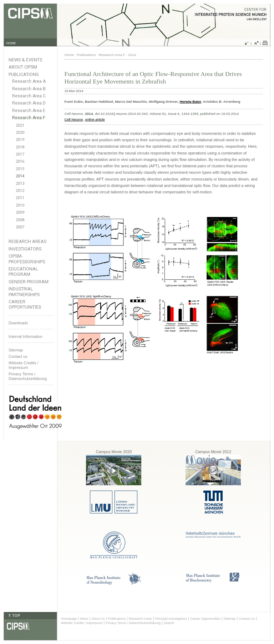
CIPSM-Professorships (27, 259)
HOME (11, 43)
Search (169, 623)
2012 (20, 191)
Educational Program (23, 272)
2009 (20, 212)
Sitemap (16, 350)
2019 (20, 140)
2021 (20, 125)
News (84, 619)
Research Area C (29, 96)
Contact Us (247, 619)
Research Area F (29, 118)
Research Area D (29, 103)
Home (69, 55)
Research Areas (27, 241)
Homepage (69, 619)
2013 (20, 184)
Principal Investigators (171, 619)
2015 (20, 169)
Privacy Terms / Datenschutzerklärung (28, 376)
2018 (20, 147)
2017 (20, 154)
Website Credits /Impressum (24, 365)
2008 (20, 220)
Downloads (18, 323)
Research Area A (29, 81)
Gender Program (29, 282)
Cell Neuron (74, 119)
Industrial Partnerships (24, 291)
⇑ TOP (14, 615)
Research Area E (29, 111)
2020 (20, 133)
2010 (20, 205)
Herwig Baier (191, 102)
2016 (20, 161)
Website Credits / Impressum (82, 623)
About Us (98, 619)
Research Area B (29, 89)
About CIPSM (23, 67)
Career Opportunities (25, 304)
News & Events (25, 60)
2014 (20, 176)
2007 (20, 227)
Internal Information (26, 336)
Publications (24, 74)
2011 (20, 198)
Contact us (18, 356)
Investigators (25, 249)
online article (95, 119)
